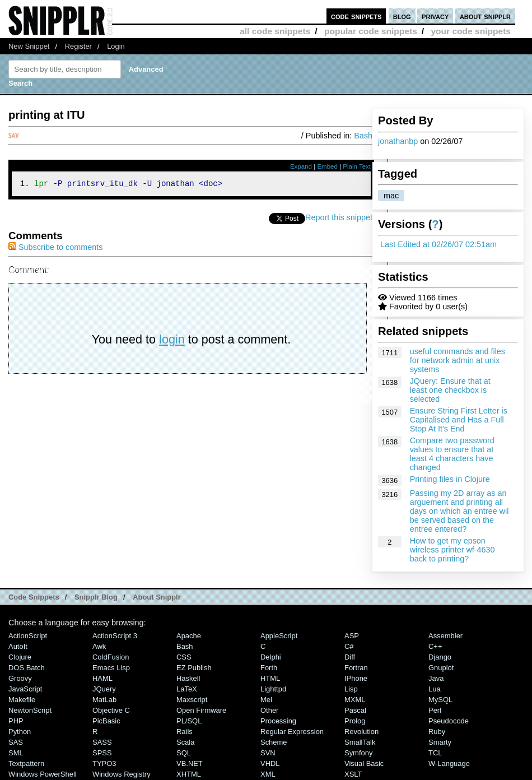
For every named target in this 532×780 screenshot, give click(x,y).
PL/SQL (189, 721)
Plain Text (357, 166)
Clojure (20, 657)
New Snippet (29, 46)
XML (268, 774)
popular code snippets (371, 31)
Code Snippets (34, 597)
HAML (102, 678)
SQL (184, 753)
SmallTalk (360, 742)
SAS (16, 742)
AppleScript (279, 636)
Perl (435, 710)
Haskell (188, 678)
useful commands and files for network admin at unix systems (458, 360)
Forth (269, 668)
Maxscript (192, 700)
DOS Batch (27, 668)
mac (391, 196)
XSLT (353, 774)
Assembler (445, 636)
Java (436, 678)
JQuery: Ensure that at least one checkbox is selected (450, 390)
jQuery (104, 689)
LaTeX (187, 689)
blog (402, 16)
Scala (185, 742)
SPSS (102, 753)
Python (20, 732)
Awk (99, 646)
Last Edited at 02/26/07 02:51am (438, 244)
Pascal (355, 710)
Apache (189, 636)
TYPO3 (104, 763)
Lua (435, 689)
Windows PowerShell (43, 774)
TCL (435, 753)
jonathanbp (398, 141)
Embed (327, 166)
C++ (435, 646)
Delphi (271, 657)
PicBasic (106, 721)
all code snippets (275, 31)
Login (116, 46)
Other (269, 710)
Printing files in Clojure (450, 479)
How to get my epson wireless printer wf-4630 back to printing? (452, 550)
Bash (363, 136)
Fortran (356, 668)
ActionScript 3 (115, 636)
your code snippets (471, 31)
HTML (270, 678)
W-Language (449, 763)
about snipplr (485, 16)
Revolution (361, 732)
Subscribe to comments (55, 249)
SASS (102, 742)
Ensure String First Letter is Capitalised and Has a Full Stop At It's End (459, 420)
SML (16, 753)
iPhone (356, 678)
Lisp (351, 689)
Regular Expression (292, 732)
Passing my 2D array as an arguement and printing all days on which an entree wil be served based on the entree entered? (459, 511)
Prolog (355, 721)
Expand (301, 166)
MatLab (104, 700)
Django (440, 657)
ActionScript (28, 636)
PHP (16, 721)
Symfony (358, 753)
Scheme (274, 742)
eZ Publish (194, 668)
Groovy (20, 678)
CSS (184, 657)
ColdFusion (111, 657)
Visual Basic (364, 763)
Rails (185, 732)
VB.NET (190, 763)
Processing (278, 721)
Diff (350, 657)
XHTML (189, 774)
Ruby (437, 732)
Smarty (440, 742)
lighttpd (273, 689)
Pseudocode (449, 721)
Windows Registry (122, 774)
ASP (352, 636)
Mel (266, 700)
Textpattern (26, 763)
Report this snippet (339, 219)
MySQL (440, 700)
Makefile (22, 700)
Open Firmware (201, 710)
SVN (268, 753)
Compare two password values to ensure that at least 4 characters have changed (452, 454)
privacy (435, 16)
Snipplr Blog (96, 597)
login (172, 341)
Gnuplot (441, 668)
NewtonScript (30, 710)
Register (78, 46)
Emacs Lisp (111, 668)
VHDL (270, 763)
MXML (355, 700)
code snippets (356, 16)
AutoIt (18, 646)
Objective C (111, 710)
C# (349, 646)
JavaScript (25, 689)
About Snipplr (157, 597)
